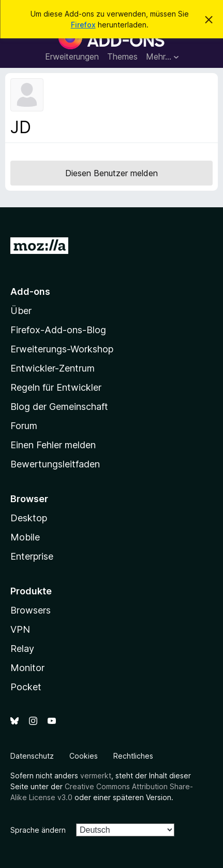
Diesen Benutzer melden (111, 173)
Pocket (26, 687)
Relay (22, 649)
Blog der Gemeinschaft (59, 407)
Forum (24, 426)
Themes (122, 56)
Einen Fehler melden (53, 445)
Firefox (83, 25)
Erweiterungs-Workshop (62, 349)
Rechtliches (133, 756)
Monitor (27, 668)
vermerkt (96, 775)
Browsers (31, 610)
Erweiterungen (72, 56)
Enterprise (32, 556)
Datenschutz (32, 756)
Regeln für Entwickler (56, 387)
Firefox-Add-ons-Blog (58, 330)
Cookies (84, 756)
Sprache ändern (38, 830)
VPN (20, 629)
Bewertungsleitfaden (55, 464)
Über (21, 311)
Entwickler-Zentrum (53, 368)
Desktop (29, 518)
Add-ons (30, 291)
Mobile (25, 537)
